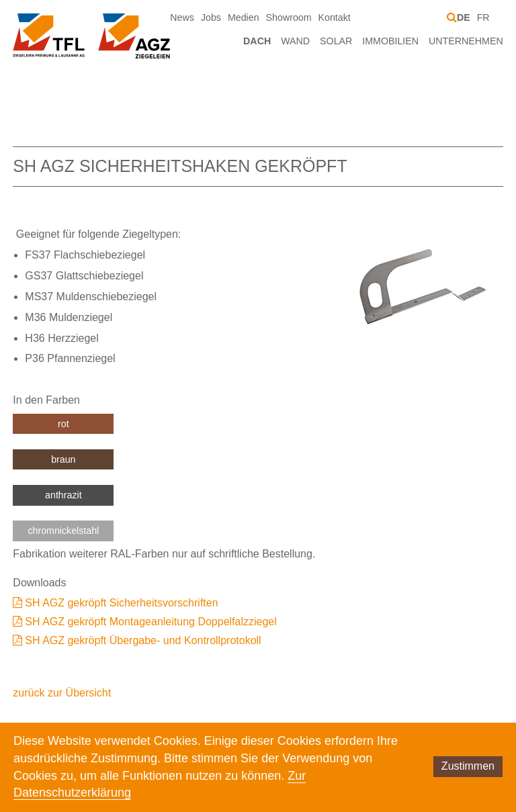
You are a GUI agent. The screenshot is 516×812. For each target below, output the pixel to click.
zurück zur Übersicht (62, 693)
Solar (336, 41)
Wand (295, 41)
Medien (244, 17)
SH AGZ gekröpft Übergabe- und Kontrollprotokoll (143, 640)
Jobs (211, 17)
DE (464, 17)
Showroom (289, 17)
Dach (257, 41)
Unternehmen (466, 41)
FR (483, 17)
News (182, 17)
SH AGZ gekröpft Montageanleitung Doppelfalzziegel (150, 622)
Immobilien (390, 41)
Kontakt (335, 17)
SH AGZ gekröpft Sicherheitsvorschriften (121, 603)
